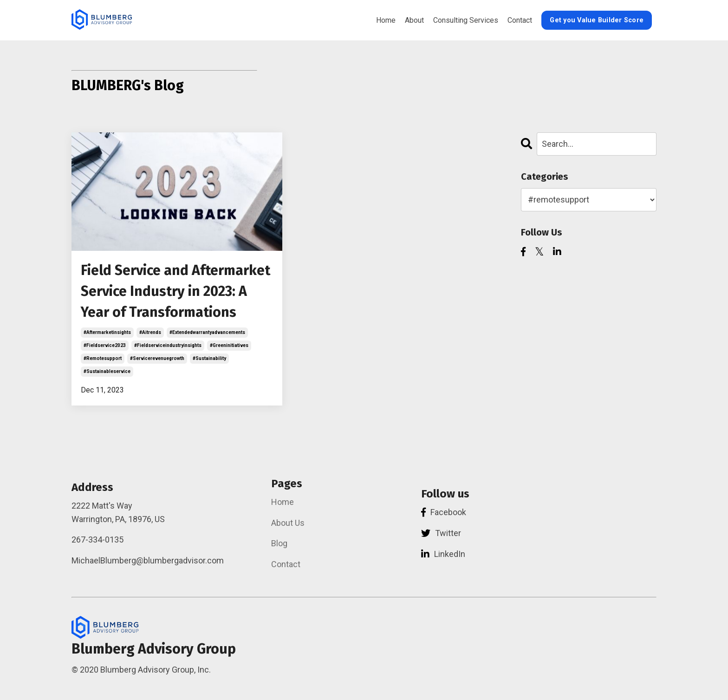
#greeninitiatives (229, 345)
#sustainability (209, 358)
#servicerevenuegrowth (157, 358)
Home (386, 20)
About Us (288, 523)
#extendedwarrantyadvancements (207, 332)
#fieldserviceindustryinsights (168, 345)
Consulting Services (466, 20)
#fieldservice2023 (105, 345)
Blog (279, 543)
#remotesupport (103, 358)
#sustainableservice (107, 371)
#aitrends (150, 332)
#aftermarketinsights (107, 332)
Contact (520, 20)
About (414, 20)
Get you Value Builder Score (597, 20)
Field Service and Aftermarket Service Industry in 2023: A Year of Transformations (175, 291)
